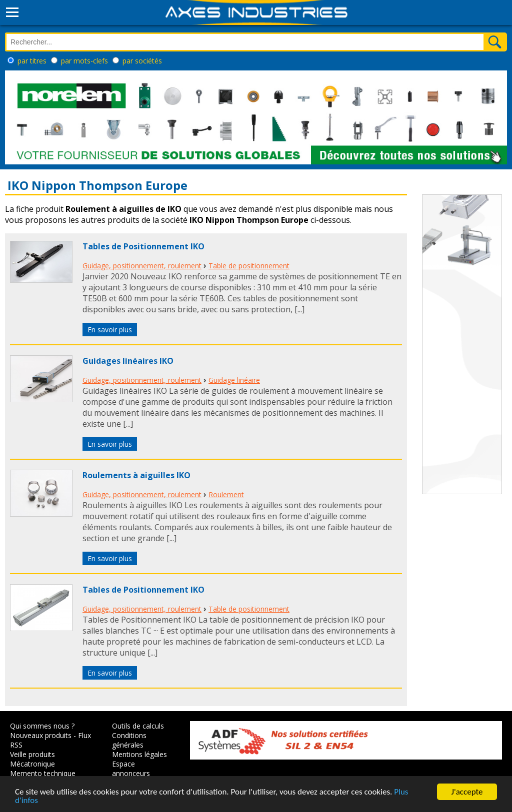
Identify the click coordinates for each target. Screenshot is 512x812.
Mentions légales (139, 754)
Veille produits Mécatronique (32, 759)
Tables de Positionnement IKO (143, 246)
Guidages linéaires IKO (128, 361)
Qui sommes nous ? (42, 726)
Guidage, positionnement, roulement (142, 266)
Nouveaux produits (41, 735)
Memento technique (43, 773)
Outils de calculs (138, 726)
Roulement (226, 494)
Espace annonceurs (131, 769)
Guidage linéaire (234, 380)
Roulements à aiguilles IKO (136, 475)
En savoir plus (110, 330)
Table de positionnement (249, 266)
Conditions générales (129, 740)
